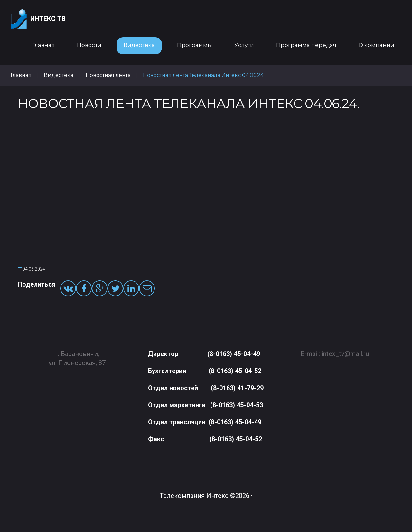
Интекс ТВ (38, 19)
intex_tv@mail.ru (345, 351)
